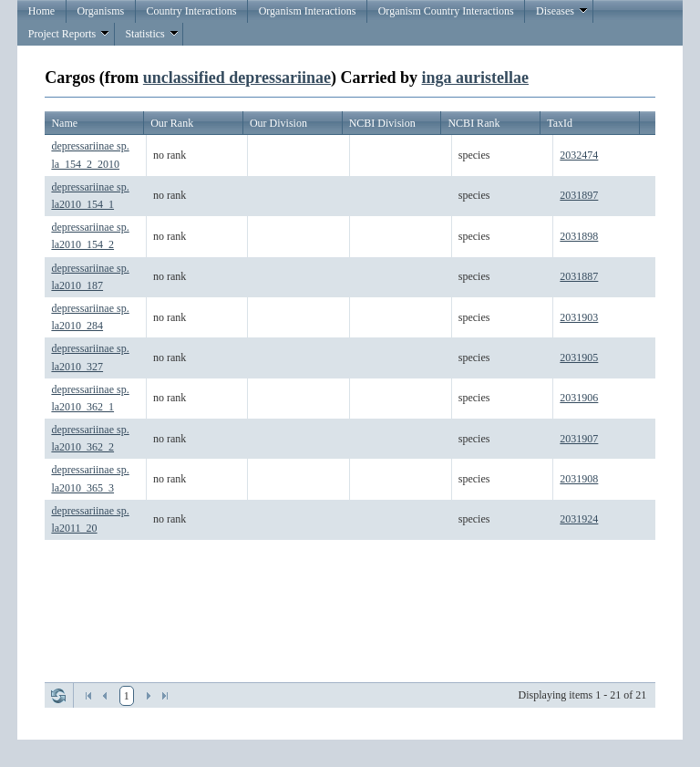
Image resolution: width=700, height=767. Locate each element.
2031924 (579, 519)
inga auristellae (476, 78)
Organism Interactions (308, 11)
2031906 (579, 398)
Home (41, 11)
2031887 (579, 276)
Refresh (58, 696)
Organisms (100, 11)
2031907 (579, 439)
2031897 (579, 195)
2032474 (579, 155)
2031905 (579, 358)
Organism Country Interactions (446, 11)
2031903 (579, 317)
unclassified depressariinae (237, 78)
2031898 (579, 236)
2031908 (579, 479)
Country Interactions (191, 11)
